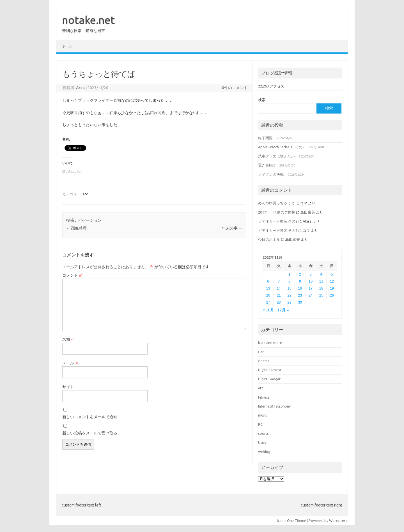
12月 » (283, 310)
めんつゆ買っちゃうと (276, 203)
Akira (80, 88)
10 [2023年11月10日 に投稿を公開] (311, 281)
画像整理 (76, 228)
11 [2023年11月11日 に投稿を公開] (321, 281)
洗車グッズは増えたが (276, 156)
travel (263, 442)
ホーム (67, 46)
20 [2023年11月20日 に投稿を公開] (268, 295)
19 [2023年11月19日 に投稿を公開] (332, 288)
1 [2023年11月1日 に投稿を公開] (289, 274)
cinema (264, 361)
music (263, 415)
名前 (69, 339)
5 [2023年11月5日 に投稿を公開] (332, 274)
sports (263, 433)
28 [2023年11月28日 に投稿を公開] (279, 302)
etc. (86, 194)
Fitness (264, 397)
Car (261, 352)
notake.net (88, 20)
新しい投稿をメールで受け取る (90, 433)
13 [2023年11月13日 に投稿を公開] (268, 288)
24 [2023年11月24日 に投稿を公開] (311, 295)
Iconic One (285, 521)
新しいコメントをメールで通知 (90, 417)
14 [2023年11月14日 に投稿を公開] (279, 288)
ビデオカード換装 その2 (278, 221)
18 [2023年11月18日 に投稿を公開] (321, 288)
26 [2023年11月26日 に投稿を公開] (332, 295)
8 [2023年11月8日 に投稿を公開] (289, 281)
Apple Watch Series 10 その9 (281, 147)
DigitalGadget (269, 379)
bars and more (270, 343)
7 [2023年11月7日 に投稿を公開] (279, 281)
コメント (73, 275)
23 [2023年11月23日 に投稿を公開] (300, 295)
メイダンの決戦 (271, 174)
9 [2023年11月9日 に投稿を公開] (300, 281)
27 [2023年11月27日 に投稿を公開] (268, 302)
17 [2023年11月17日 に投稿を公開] (311, 288)
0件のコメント (235, 88)
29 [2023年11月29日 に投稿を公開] (289, 302)
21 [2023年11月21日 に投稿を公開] (279, 295)
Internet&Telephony (274, 406)
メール (71, 363)
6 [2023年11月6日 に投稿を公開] (268, 281)
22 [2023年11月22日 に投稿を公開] (289, 295)
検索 (262, 100)
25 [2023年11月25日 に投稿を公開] (321, 295)
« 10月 (268, 310)
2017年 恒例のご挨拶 (277, 212)
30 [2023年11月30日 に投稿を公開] (300, 302)
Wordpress (338, 521)
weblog (264, 452)
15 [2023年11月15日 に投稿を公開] (289, 288)
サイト (68, 387)
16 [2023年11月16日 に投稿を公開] (300, 288)
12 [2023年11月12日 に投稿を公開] (332, 281)
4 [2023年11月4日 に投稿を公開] (321, 274)
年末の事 (232, 228)
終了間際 (265, 138)
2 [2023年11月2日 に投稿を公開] (300, 274)
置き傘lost (267, 165)
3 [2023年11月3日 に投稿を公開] (311, 274)
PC (260, 424)
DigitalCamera (270, 370)
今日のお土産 (269, 239)
